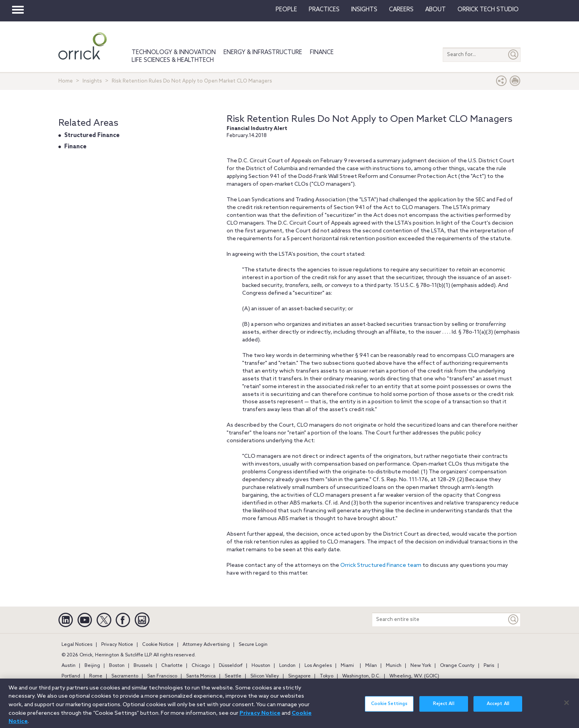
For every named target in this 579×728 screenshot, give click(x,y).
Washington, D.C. (361, 676)
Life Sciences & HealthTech (173, 60)
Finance (322, 53)
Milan (371, 666)
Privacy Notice (117, 645)
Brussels (143, 666)
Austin (69, 666)
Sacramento (125, 676)
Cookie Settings (389, 707)
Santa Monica (201, 676)
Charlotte (172, 666)
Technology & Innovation (174, 53)
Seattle (233, 676)
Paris (489, 666)
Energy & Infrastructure (263, 53)
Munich (394, 666)
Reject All (444, 707)
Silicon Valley (265, 676)
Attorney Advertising (206, 645)
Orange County (457, 666)
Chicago (201, 666)
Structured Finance (92, 135)
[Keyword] (514, 620)
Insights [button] (364, 10)
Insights (92, 81)
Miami (347, 666)
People (286, 10)
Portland (71, 676)
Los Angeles (318, 666)
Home (66, 81)
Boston (117, 666)
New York (421, 666)
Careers (401, 10)
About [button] (436, 10)
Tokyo (326, 676)
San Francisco (162, 676)
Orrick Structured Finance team (381, 565)
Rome (96, 676)
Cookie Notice (158, 645)
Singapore (299, 676)
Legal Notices (77, 645)
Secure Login (253, 645)
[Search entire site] (439, 620)
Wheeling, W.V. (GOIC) (414, 676)
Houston (261, 666)
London (287, 666)
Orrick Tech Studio (488, 10)
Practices (324, 10)
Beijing (92, 666)
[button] (502, 83)
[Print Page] (515, 83)
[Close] (567, 706)
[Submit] (514, 55)
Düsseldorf (231, 666)
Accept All (498, 707)
